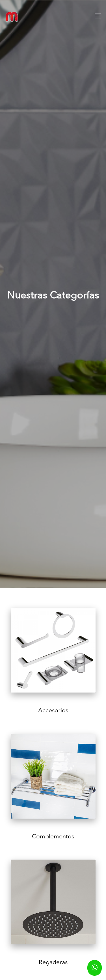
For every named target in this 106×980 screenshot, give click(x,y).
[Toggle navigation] (96, 16)
